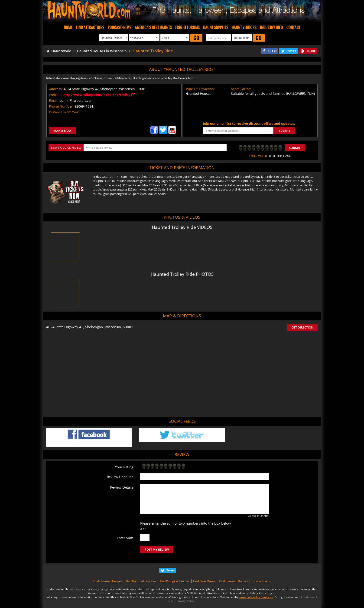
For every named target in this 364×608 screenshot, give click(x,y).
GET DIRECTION (302, 327)
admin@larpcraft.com (76, 100)
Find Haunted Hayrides (141, 581)
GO (196, 38)
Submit (295, 148)
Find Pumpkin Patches (175, 581)
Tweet (171, 570)
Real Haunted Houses (233, 581)
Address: (56, 89)
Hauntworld (59, 51)
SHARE (272, 51)
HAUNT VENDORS (244, 27)
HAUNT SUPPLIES (216, 27)
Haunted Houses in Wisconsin (102, 51)
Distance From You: (64, 112)
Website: (56, 95)
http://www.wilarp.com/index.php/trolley (99, 95)
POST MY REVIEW (157, 549)
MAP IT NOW (62, 131)
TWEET (292, 51)
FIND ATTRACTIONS (90, 27)
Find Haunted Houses (108, 581)
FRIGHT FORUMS (187, 27)
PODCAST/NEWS (120, 27)
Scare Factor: (241, 89)
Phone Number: (61, 106)
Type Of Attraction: (200, 89)
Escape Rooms (261, 581)
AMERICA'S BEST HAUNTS (153, 27)
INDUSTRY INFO (271, 27)
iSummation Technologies (256, 597)
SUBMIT (284, 131)
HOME (68, 27)
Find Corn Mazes (204, 581)
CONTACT (293, 27)
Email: (54, 100)
